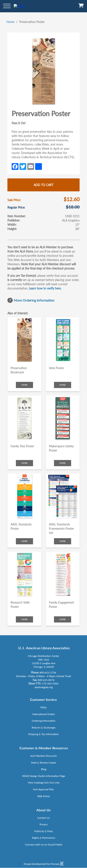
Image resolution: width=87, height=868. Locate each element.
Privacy (44, 824)
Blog (44, 769)
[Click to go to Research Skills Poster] (24, 574)
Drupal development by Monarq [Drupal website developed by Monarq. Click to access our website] (44, 864)
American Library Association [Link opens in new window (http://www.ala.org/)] (48, 648)
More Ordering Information (34, 300)
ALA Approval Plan (43, 789)
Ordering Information (44, 721)
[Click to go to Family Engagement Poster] (63, 574)
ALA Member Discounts (43, 756)
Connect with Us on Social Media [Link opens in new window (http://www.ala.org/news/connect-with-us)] (44, 845)
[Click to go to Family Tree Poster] (24, 418)
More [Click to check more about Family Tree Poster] (24, 463)
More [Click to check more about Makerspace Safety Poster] (63, 463)
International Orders (44, 714)
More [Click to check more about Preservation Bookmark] (24, 385)
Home (10, 22)
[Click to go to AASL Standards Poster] (24, 496)
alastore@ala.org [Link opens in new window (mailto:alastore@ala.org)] (44, 687)
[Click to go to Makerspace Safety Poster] (63, 418)
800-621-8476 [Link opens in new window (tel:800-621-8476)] (46, 680)
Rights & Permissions (44, 838)
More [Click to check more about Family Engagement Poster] (63, 619)
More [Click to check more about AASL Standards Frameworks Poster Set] (63, 541)
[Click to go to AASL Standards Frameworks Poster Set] (63, 496)
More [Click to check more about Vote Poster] (63, 385)
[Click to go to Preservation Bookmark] (24, 340)
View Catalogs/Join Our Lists (44, 783)
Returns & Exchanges (44, 728)
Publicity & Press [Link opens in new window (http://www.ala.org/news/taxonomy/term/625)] (44, 831)
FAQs (43, 707)
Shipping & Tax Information (43, 734)
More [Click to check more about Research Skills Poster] (24, 619)
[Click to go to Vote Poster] (63, 340)
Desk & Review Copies (44, 763)
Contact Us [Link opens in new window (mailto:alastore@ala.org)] (43, 818)
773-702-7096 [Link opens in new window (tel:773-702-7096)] (50, 684)
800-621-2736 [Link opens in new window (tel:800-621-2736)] (48, 673)
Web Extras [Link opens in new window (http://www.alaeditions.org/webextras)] (43, 796)
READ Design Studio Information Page (44, 776)
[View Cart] (81, 7)
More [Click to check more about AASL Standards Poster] (24, 541)
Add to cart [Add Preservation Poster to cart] (43, 185)
